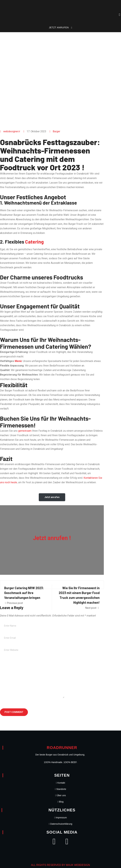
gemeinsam (25, 431)
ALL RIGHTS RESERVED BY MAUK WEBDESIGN (60, 865)
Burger (56, 131)
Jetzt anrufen (52, 497)
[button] (119, 15)
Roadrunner (62, 748)
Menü (18, 361)
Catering (34, 242)
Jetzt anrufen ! (52, 538)
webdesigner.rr (12, 131)
